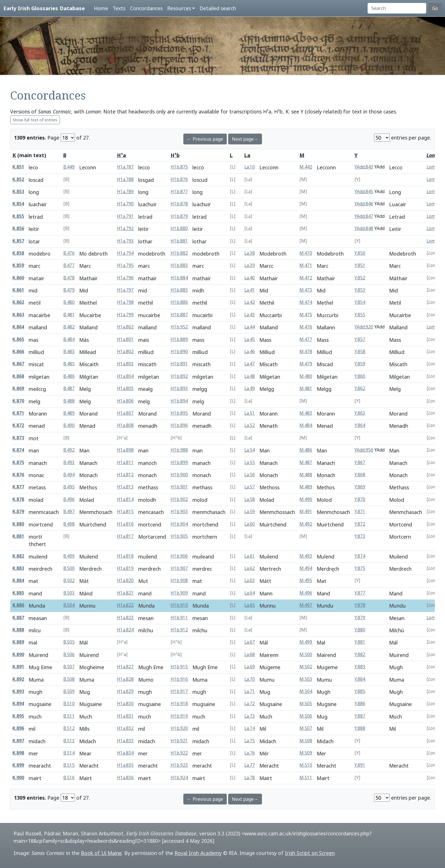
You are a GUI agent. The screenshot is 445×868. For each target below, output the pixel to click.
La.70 (250, 679)
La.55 (250, 463)
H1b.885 (179, 290)
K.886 (18, 605)
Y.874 (360, 556)
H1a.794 (125, 253)
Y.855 (360, 315)
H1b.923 (179, 765)
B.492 (69, 450)
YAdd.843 (364, 167)
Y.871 (360, 512)
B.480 (69, 302)
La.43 (250, 315)
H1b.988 (179, 450)
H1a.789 (125, 192)
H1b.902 (179, 499)
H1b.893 (179, 388)
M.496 (306, 593)
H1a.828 (125, 679)
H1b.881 (179, 241)
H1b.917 (179, 691)
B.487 (69, 388)
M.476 (306, 327)
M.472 (306, 278)
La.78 (250, 778)
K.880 (18, 524)
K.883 (18, 568)
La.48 (250, 376)
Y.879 (360, 618)
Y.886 (360, 704)
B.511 (69, 716)
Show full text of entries (35, 120)
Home (101, 8)
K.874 (18, 450)
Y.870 (360, 499)
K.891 (18, 667)
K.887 (18, 618)
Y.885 (360, 691)
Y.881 (360, 642)
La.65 (250, 605)
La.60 (250, 524)
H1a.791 (125, 216)
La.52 (250, 425)
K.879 (18, 512)
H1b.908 (179, 581)
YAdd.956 (364, 450)
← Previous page (205, 139)
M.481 (306, 388)
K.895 (18, 716)
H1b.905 (179, 536)
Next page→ (245, 139)
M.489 (306, 487)
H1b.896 (179, 425)
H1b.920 (179, 728)
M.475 (306, 315)
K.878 (18, 499)
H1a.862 (125, 327)
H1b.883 (179, 265)
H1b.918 (179, 704)
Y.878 (360, 605)
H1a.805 (125, 388)
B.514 (69, 753)
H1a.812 (125, 475)
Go (435, 8)
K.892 (18, 679)
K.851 (18, 167)
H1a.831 (125, 716)
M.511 (306, 778)
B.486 (69, 376)
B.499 (69, 556)
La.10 (250, 167)
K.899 (18, 765)
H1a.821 (125, 593)
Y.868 (360, 475)
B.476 (69, 253)
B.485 (69, 364)
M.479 (306, 364)
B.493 (69, 463)
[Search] (397, 8)
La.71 (250, 691)
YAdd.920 (364, 327)
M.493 (306, 556)
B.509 (69, 691)
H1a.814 (125, 499)
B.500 (69, 568)
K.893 (18, 691)
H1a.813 (125, 487)
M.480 (306, 376)
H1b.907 (179, 568)
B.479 (69, 290)
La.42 (250, 302)
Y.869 (360, 487)
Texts (119, 8)
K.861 (18, 290)
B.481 (69, 315)
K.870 (18, 401)
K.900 (18, 778)
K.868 (18, 376)
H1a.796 (125, 278)
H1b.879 (179, 216)
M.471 (306, 265)
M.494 (306, 568)
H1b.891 (179, 364)
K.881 (18, 536)
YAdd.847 (364, 216)
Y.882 (360, 655)
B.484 (69, 339)
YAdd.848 (364, 228)
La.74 (250, 728)
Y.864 (360, 425)
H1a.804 (125, 376)
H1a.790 (125, 204)
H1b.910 (179, 605)
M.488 (306, 475)
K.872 (18, 425)
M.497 (306, 605)
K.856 (18, 228)
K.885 (18, 593)
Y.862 (360, 388)
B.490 (69, 425)
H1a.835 (125, 765)
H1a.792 (125, 228)
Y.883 (360, 667)
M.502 (306, 667)
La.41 (250, 290)
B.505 (69, 642)
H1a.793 (125, 241)
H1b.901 (179, 487)
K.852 (18, 179)
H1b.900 (179, 475)
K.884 (18, 581)
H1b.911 (179, 618)
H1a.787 (125, 167)
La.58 (250, 499)
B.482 (69, 327)
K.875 (18, 463)
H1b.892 (179, 376)
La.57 (250, 487)
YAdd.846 (364, 204)
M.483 (306, 413)
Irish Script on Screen (310, 853)
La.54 (250, 450)
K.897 (18, 741)
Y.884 (360, 679)
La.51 (250, 413)
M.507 (306, 728)
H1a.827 (125, 667)
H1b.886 (179, 302)
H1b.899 (179, 463)
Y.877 (360, 593)
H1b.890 (179, 352)
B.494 (69, 475)
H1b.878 (179, 204)
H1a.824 (125, 630)
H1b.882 (179, 253)
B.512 (69, 728)
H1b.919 (179, 716)
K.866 (18, 352)
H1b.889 (179, 339)
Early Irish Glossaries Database (44, 8)
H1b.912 (179, 630)
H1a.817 (125, 536)
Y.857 (360, 339)
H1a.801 (125, 339)
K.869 (18, 388)
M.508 (306, 741)
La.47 (250, 364)
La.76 (250, 753)
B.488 (69, 401)
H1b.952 (179, 327)
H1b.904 (179, 524)
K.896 (18, 728)
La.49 (250, 388)
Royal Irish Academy (198, 853)
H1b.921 (179, 741)
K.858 (18, 253)
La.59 (250, 512)
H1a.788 (125, 179)
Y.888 (360, 728)
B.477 (69, 265)
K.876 (18, 475)
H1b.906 (179, 556)
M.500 (306, 655)
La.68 (250, 655)
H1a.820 (125, 581)
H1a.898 (125, 450)
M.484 (306, 425)
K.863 (18, 315)
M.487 (306, 463)
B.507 (69, 667)
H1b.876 (179, 179)
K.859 (18, 265)
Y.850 (360, 253)
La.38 (250, 253)
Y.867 (360, 463)
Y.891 (360, 765)
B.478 (69, 278)
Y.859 (360, 364)
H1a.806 (125, 401)
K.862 (18, 302)
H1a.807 (125, 413)
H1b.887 (179, 315)
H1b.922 (179, 753)
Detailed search (218, 8)
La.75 (250, 741)
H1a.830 (125, 704)
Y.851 (360, 265)
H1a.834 (125, 753)
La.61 (250, 556)
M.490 (306, 499)
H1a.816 (125, 524)
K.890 (18, 655)
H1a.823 (125, 618)
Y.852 (360, 278)
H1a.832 (125, 728)
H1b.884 (179, 278)
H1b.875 (179, 167)
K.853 (18, 192)
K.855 (18, 216)
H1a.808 (125, 425)
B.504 (69, 605)
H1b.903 (179, 512)
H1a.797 (125, 290)
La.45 (250, 339)
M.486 (306, 450)
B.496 (69, 499)
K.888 (18, 630)
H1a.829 (125, 691)
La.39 (250, 265)
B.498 (69, 524)
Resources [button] (179, 8)
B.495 (69, 487)
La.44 (250, 327)
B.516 (69, 778)
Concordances (146, 8)
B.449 (69, 167)
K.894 (18, 704)
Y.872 (360, 524)
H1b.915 (179, 667)
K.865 (18, 339)
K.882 (18, 556)
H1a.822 (125, 605)
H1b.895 (179, 413)
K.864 (18, 327)
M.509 (306, 753)
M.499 (306, 642)
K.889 (18, 642)
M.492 (306, 524)
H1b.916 (179, 679)
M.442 (306, 167)
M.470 (306, 253)
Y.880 (360, 630)
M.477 (306, 339)
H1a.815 (125, 512)
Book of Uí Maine (101, 853)
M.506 (306, 716)
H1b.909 (179, 593)
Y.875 (360, 568)
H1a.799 (125, 315)
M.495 (306, 581)
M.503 (306, 679)
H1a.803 (125, 364)
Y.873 (360, 536)
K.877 (18, 487)
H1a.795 (125, 265)
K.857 (18, 241)
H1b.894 (179, 401)
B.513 (69, 741)
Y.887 (360, 716)
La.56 (250, 475)
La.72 (250, 704)
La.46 (250, 352)
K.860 (18, 278)
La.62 (250, 568)
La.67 (250, 642)
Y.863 (360, 413)
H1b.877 (179, 192)
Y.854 (360, 302)
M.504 (306, 691)
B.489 (69, 413)
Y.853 (360, 290)
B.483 (69, 352)
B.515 (69, 765)
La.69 (250, 667)
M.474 (306, 302)
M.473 (306, 290)
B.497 (69, 512)
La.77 (250, 765)
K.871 (18, 413)
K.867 (18, 364)
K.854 (18, 204)
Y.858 (360, 352)
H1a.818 (125, 556)
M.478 (306, 352)
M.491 (306, 512)
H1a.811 (125, 463)
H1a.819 (125, 568)
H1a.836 (125, 778)
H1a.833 (125, 741)
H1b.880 (179, 228)
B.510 (69, 704)
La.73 (250, 716)
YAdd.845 (364, 192)
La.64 (250, 593)
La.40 (250, 278)
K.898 (18, 753)
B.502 (69, 581)
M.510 (306, 765)
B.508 (69, 679)
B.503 (69, 593)
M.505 (306, 704)
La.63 (250, 581)
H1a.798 (125, 302)
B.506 (69, 655)
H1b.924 (179, 778)
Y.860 (360, 376)
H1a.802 (125, 352)
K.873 (18, 438)
